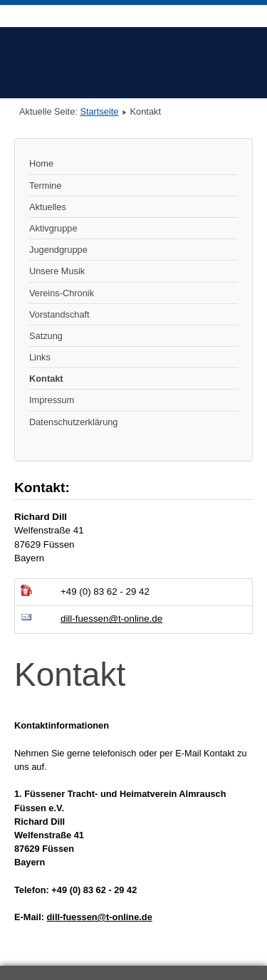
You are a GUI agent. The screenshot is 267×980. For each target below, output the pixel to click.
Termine (46, 186)
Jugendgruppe (58, 250)
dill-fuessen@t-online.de (111, 619)
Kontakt (46, 379)
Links (40, 357)
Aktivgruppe (53, 228)
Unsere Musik (57, 271)
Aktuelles (48, 207)
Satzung (46, 336)
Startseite (99, 111)
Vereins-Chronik (62, 293)
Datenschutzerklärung (73, 422)
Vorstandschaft (59, 314)
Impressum (52, 400)
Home (41, 163)
